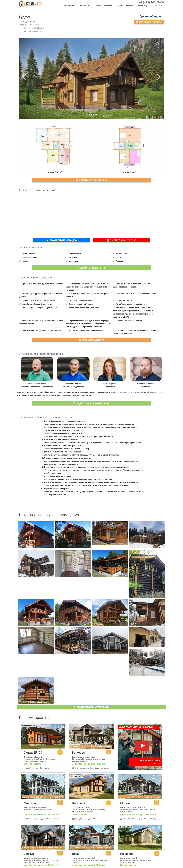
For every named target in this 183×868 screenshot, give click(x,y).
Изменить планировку (91, 180)
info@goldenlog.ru (155, 392)
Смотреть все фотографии (91, 707)
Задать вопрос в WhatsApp (91, 403)
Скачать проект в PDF (91, 268)
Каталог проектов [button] (105, 6)
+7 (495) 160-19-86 (152, 2)
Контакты (159, 6)
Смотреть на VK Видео (62, 240)
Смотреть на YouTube (122, 240)
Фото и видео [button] (144, 6)
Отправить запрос (149, 22)
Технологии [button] (86, 6)
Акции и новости (126, 6)
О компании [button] (70, 6)
